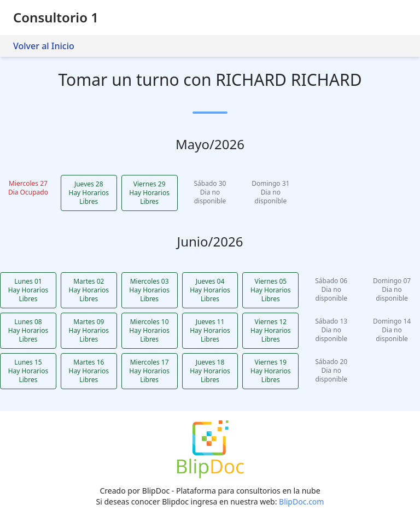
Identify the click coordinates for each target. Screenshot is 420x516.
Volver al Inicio (44, 46)
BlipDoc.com (301, 502)
